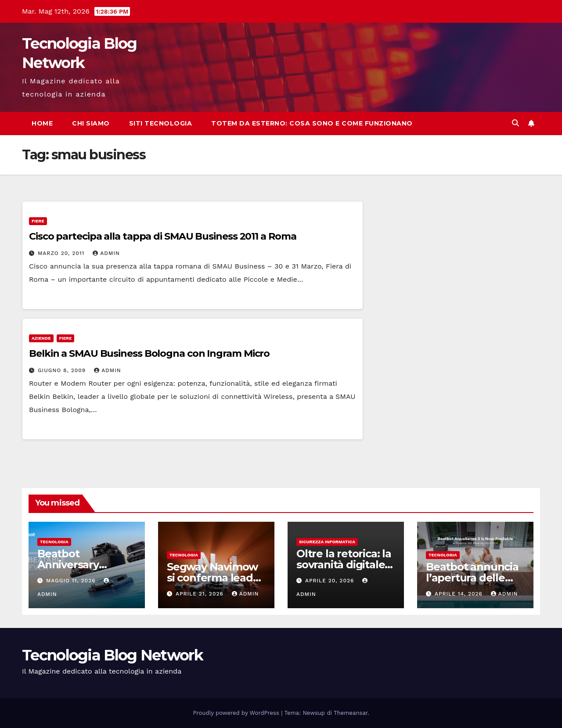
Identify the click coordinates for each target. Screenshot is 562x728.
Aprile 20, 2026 (331, 581)
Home (42, 123)
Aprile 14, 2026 (460, 594)
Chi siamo (91, 123)
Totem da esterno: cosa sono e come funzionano (312, 123)
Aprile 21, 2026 (201, 594)
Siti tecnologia (161, 123)
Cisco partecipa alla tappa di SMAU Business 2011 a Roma (163, 236)
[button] (515, 123)
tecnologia (54, 542)
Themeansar (351, 713)
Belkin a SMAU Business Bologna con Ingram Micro (149, 353)
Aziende (41, 338)
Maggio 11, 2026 (72, 581)
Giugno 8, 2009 (63, 370)
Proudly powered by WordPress (237, 713)
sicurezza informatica (327, 542)
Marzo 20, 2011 (62, 253)
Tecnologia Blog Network (112, 655)
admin (106, 253)
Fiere (38, 221)
